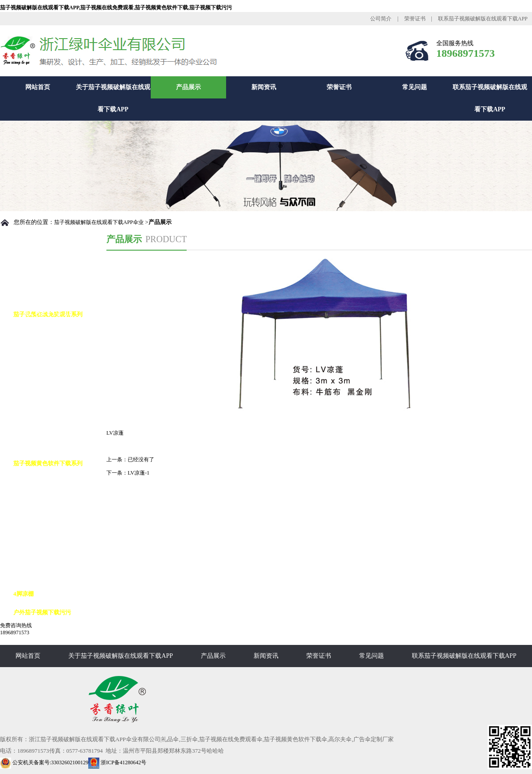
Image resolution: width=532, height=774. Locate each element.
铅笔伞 (31, 426)
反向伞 (31, 501)
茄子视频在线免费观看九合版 (60, 407)
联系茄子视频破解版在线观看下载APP (483, 19)
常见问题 (415, 87)
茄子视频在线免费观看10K (56, 370)
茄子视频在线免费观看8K (55, 352)
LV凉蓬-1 (139, 473)
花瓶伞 (31, 445)
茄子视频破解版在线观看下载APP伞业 (99, 222)
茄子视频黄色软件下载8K (55, 519)
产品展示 (188, 87)
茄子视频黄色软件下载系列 (48, 463)
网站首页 (38, 87)
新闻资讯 (264, 87)
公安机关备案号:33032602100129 (44, 762)
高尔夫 (31, 482)
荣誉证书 (415, 19)
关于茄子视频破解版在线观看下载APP (113, 98)
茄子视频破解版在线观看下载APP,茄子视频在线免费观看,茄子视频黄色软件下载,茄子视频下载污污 (116, 8)
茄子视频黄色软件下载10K (56, 538)
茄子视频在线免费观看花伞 (57, 389)
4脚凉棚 (23, 594)
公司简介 (381, 19)
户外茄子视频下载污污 (42, 612)
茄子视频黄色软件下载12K (56, 556)
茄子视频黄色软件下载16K (56, 575)
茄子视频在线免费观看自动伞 (60, 333)
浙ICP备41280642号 (117, 762)
